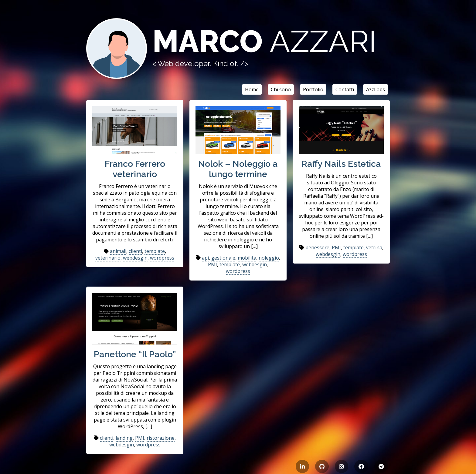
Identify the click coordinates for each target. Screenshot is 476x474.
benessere (317, 247)
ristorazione (161, 438)
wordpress (162, 258)
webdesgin (135, 258)
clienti (135, 251)
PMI (212, 264)
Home (252, 89)
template (155, 251)
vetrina (374, 247)
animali (118, 251)
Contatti (345, 89)
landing (124, 438)
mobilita (247, 258)
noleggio (269, 258)
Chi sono (281, 89)
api (205, 258)
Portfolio (313, 89)
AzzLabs (376, 89)
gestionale (223, 258)
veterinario (108, 258)
